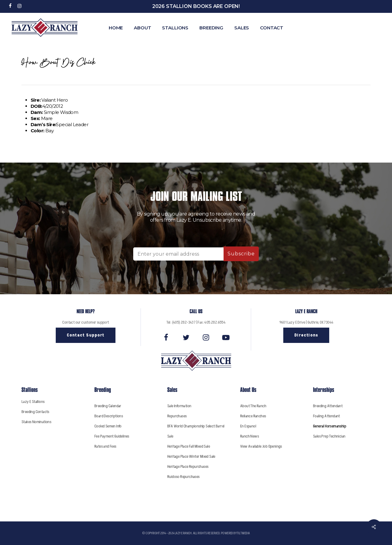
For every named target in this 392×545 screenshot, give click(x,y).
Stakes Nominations (36, 422)
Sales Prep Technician (329, 436)
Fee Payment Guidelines (112, 436)
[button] (86, 335)
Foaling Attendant (326, 416)
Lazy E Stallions (33, 402)
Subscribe (241, 254)
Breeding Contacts (35, 412)
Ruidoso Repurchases (183, 477)
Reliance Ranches (253, 416)
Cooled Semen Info (108, 426)
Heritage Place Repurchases (188, 466)
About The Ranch (253, 406)
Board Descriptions (109, 416)
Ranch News (249, 436)
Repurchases (177, 416)
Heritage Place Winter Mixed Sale (191, 456)
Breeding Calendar (108, 406)
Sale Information (179, 406)
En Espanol (248, 426)
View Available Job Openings (261, 446)
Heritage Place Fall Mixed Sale (188, 446)
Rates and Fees (105, 446)
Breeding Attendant (328, 406)
